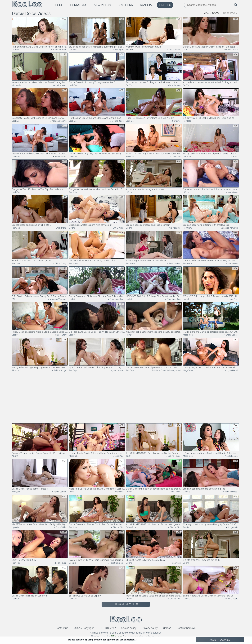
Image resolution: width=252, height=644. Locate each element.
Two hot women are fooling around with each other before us (154, 68)
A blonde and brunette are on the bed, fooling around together (211, 68)
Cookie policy (129, 628)
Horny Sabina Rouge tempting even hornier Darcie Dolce (40, 353)
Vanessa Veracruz (229, 228)
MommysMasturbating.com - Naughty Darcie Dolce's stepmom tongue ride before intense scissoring (211, 510)
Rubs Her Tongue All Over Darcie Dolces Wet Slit (154, 104)
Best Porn (125, 5)
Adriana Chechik (59, 121)
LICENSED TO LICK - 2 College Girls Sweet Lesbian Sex (154, 282)
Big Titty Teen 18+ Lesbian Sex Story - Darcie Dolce (211, 104)
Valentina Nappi (230, 492)
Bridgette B (232, 527)
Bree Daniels (174, 263)
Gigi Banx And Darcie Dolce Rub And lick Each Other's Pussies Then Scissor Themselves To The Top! (97, 318)
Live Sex (165, 5)
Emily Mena (61, 228)
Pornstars (79, 5)
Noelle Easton (231, 456)
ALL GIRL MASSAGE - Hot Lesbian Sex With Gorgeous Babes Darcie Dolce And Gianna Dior (154, 510)
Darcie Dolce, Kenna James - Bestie (40, 474)
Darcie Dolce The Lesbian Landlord (40, 581)
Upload (167, 628)
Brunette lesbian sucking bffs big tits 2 (40, 211)
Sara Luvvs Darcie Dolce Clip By (97, 581)
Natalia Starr (61, 335)
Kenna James (60, 492)
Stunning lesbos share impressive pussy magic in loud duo (97, 32)
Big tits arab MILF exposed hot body (211, 546)
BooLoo (126, 619)
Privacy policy (150, 628)
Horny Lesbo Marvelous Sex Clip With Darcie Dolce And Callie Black (211, 139)
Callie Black (232, 156)
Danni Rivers (175, 492)
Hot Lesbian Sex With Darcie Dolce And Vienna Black (97, 104)
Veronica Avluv (59, 85)
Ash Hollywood (173, 370)
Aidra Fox (119, 492)
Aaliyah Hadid (231, 370)
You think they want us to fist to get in (40, 246)
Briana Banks (231, 335)
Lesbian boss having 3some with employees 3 (211, 211)
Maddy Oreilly (231, 50)
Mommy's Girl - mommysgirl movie (154, 32)
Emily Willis (118, 228)
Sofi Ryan (119, 50)
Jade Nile (176, 156)
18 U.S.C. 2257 (108, 628)
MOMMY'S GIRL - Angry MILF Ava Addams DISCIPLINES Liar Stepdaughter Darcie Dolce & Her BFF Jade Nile (211, 282)
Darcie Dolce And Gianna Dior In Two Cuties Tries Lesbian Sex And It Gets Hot (97, 510)
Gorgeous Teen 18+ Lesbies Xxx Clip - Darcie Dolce (40, 175)
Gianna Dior (118, 527)
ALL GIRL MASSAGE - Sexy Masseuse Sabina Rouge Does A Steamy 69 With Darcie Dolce (154, 439)
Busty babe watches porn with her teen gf (97, 211)
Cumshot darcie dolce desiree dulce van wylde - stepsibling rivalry (211, 175)
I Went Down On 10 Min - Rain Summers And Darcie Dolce (97, 546)
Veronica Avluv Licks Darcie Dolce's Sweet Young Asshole (40, 68)
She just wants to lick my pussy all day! (154, 546)
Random (146, 5)
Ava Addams (174, 50)
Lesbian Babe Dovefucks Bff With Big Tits (211, 474)
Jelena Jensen (174, 85)
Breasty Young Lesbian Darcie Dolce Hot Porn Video (40, 439)
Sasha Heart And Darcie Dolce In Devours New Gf (211, 581)
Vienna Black (117, 121)
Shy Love (176, 121)
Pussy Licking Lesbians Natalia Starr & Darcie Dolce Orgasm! (40, 318)
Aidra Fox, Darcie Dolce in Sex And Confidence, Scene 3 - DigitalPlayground (97, 474)
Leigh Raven (61, 563)
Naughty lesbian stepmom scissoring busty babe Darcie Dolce (154, 318)
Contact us (62, 628)
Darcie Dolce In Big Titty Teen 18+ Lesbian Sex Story (97, 139)
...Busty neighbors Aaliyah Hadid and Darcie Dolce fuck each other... (211, 353)
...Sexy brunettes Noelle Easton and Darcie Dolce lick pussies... (211, 439)
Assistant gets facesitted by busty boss (154, 246)
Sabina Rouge (60, 370)
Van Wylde (232, 192)
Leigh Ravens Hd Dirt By (40, 546)
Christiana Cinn (116, 299)
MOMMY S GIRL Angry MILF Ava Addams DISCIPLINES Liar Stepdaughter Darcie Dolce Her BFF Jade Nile (154, 139)
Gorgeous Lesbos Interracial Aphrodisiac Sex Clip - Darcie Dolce (97, 175)
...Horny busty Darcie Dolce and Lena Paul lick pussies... (97, 439)
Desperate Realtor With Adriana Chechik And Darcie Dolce (40, 104)
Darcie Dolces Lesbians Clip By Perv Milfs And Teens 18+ (154, 353)
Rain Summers (59, 50)
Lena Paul (119, 456)
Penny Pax (175, 563)
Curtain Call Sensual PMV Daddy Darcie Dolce (97, 246)
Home (59, 5)
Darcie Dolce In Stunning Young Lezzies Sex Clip (97, 68)
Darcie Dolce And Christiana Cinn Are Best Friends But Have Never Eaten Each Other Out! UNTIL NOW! (97, 282)
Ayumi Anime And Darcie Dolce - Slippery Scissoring (97, 353)
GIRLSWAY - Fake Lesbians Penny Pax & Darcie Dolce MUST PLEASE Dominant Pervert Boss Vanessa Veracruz (40, 282)
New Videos (102, 5)
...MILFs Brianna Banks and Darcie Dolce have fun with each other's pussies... (211, 318)
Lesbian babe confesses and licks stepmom (154, 211)
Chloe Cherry (60, 263)
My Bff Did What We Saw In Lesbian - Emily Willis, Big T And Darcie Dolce (40, 510)
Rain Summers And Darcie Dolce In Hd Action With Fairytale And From (40, 32)
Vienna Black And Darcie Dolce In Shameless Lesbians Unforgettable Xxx (40, 139)
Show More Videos (126, 604)
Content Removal (187, 628)
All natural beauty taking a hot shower (154, 175)
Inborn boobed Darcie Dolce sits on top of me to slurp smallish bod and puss (154, 581)
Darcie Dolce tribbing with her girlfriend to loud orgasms (154, 474)
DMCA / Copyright (84, 628)
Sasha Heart (232, 599)
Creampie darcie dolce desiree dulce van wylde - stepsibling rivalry (211, 246)
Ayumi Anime (117, 370)
